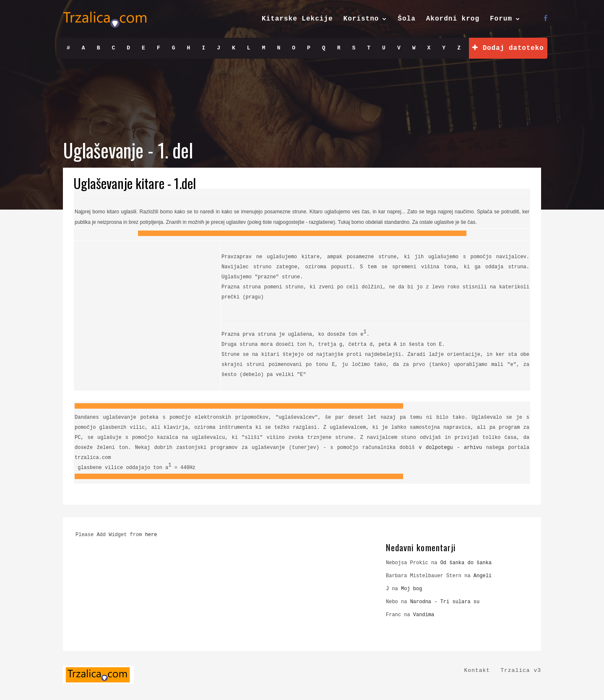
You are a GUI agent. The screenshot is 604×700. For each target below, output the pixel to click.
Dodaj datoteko (508, 48)
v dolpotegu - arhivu (450, 448)
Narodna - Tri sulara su (445, 602)
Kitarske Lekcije (297, 19)
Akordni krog (453, 19)
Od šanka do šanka (466, 563)
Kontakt (477, 670)
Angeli (483, 576)
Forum (501, 19)
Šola (406, 19)
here (151, 535)
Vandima (424, 615)
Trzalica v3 (521, 670)
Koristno (361, 19)
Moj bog (411, 589)
